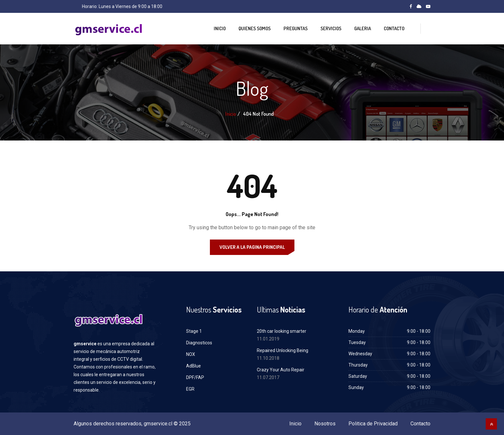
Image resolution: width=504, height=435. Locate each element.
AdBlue (194, 366)
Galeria (363, 28)
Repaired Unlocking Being (283, 350)
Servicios (331, 28)
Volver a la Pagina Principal (252, 247)
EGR (190, 389)
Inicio (220, 28)
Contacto (394, 28)
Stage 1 (194, 331)
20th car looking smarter (282, 331)
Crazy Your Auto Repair (281, 370)
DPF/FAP (195, 377)
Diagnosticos (199, 343)
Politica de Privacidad (373, 424)
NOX (191, 354)
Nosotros (325, 424)
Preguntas (296, 28)
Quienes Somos (255, 28)
